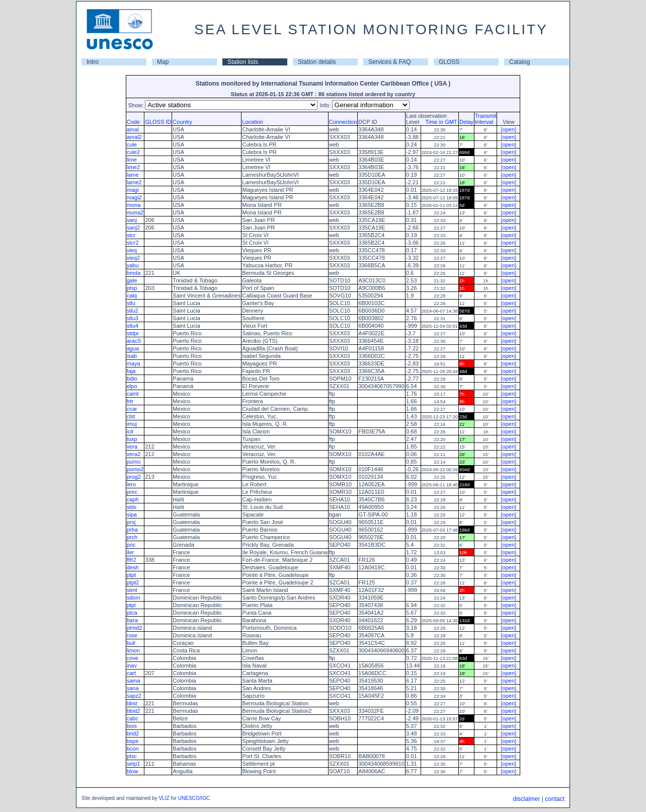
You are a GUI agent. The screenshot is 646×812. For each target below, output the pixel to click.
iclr (130, 431)
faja (131, 371)
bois (132, 726)
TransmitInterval (486, 119)
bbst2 (134, 711)
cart (131, 673)
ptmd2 (135, 628)
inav (132, 666)
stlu (131, 303)
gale (132, 280)
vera (132, 447)
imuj (132, 424)
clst (131, 416)
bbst (132, 703)
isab (132, 356)
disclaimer (526, 799)
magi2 (134, 197)
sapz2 (134, 696)
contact (555, 799)
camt (133, 394)
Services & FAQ (390, 62)
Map (163, 62)
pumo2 (135, 469)
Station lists (243, 62)
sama (134, 681)
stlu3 (133, 318)
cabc (133, 718)
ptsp (132, 288)
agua (133, 348)
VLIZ (164, 798)
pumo (134, 462)
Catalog (519, 62)
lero (131, 484)
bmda (134, 273)
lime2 (133, 167)
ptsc (132, 756)
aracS (134, 341)
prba (132, 530)
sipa (132, 514)
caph (133, 499)
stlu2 (133, 311)
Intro (93, 62)
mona (134, 205)
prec (132, 492)
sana (133, 688)
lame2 (134, 182)
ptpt (131, 575)
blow (133, 771)
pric (131, 545)
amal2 (134, 137)
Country (182, 122)
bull (131, 643)
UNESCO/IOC (194, 798)
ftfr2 (132, 560)
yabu (133, 265)
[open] (508, 129)
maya (134, 363)
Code (133, 122)
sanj (132, 220)
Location (253, 122)
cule (132, 144)
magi (133, 190)
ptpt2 (133, 582)
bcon (133, 749)
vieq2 (133, 258)
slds (132, 507)
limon (133, 650)
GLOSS (449, 62)
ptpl (131, 605)
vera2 (134, 454)
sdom (134, 598)
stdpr (133, 333)
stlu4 (133, 326)
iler (131, 552)
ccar (132, 409)
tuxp (132, 439)
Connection (343, 122)
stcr (131, 235)
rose (132, 635)
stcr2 (133, 243)
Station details (317, 62)
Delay (466, 122)
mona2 (135, 212)
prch (132, 537)
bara (132, 620)
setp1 (134, 764)
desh (133, 567)
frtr (130, 401)
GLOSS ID (158, 122)
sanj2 (133, 228)
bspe (133, 741)
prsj (131, 522)
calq (132, 296)
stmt (132, 590)
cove (133, 658)
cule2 (133, 152)
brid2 (133, 733)
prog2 (134, 477)
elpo (132, 386)
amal (133, 129)
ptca (132, 613)
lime (132, 160)
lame (133, 175)
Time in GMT (439, 122)
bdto (132, 379)
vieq (132, 250)
